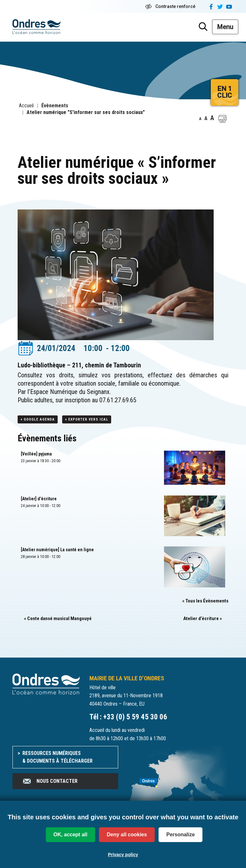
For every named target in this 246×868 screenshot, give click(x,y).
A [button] (200, 119)
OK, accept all (70, 835)
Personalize (180, 835)
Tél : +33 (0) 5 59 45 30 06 (128, 717)
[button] (222, 119)
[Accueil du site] (46, 684)
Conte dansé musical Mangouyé (58, 618)
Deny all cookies (127, 835)
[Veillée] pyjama (36, 454)
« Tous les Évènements (205, 601)
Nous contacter (50, 781)
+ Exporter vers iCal (87, 419)
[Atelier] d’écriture (39, 499)
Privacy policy (123, 855)
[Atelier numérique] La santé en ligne (57, 550)
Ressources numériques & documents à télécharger (57, 757)
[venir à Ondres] (181, 780)
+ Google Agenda (38, 419)
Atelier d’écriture (203, 618)
